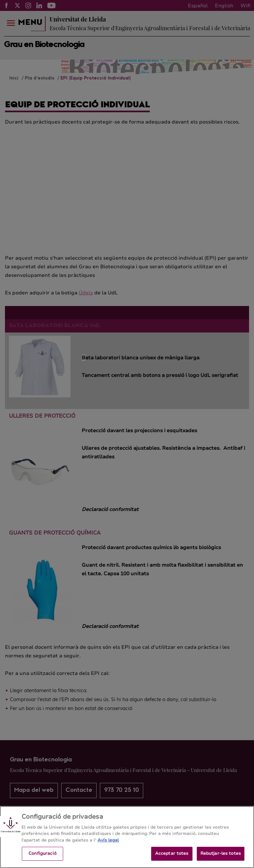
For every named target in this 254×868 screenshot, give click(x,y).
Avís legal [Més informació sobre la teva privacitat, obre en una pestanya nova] (108, 844)
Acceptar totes (172, 858)
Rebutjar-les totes (221, 858)
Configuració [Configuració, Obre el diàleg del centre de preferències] (42, 858)
